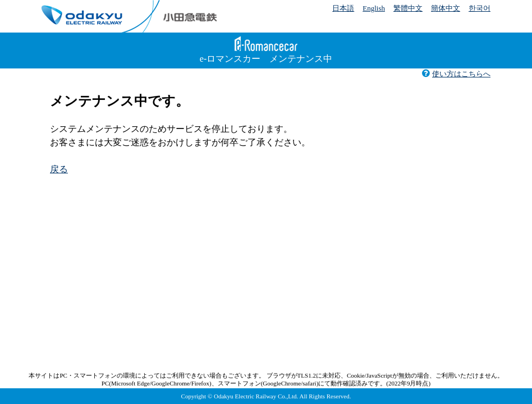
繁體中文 (408, 8)
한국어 (480, 8)
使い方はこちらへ (456, 74)
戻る (59, 169)
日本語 (343, 8)
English (374, 8)
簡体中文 (446, 8)
